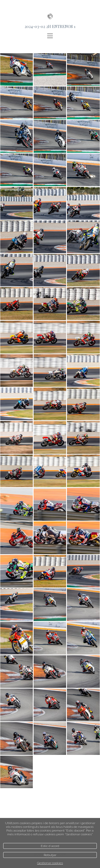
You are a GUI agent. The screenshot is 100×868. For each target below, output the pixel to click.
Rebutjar (50, 855)
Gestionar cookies (50, 863)
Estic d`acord (50, 846)
